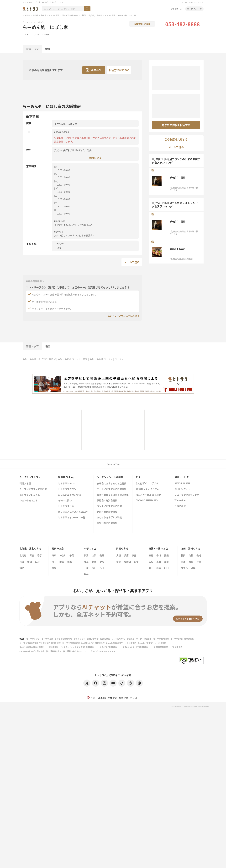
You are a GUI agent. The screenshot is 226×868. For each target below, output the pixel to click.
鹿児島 (184, 568)
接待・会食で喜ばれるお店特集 (113, 495)
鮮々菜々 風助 (178, 177)
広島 (159, 568)
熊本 (183, 562)
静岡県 (35, 15)
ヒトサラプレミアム (30, 495)
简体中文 (112, 698)
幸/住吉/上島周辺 (47, 359)
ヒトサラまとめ (66, 506)
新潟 (86, 555)
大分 (191, 562)
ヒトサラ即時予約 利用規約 (182, 639)
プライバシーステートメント (102, 651)
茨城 (62, 562)
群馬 (54, 568)
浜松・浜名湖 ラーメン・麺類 (74, 15)
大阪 (119, 555)
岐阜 (86, 562)
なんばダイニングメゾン (148, 484)
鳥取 (159, 562)
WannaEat (180, 501)
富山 (94, 568)
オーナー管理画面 (144, 639)
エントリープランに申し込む (122, 316)
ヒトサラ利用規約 (161, 639)
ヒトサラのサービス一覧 (193, 2)
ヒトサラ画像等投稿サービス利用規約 (166, 647)
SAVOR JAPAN (182, 484)
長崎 (199, 555)
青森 (32, 555)
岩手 (40, 555)
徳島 (151, 555)
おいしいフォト (182, 489)
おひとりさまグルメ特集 (109, 518)
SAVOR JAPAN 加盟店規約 (93, 643)
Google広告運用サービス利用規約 (121, 643)
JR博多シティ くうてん (147, 489)
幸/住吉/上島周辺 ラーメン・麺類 (102, 15)
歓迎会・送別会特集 (107, 501)
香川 (159, 555)
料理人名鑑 (25, 484)
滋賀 (136, 562)
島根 (166, 562)
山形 (37, 562)
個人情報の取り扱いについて (76, 651)
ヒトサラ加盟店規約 (71, 643)
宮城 (22, 562)
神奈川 (63, 555)
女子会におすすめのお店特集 (112, 484)
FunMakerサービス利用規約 (32, 651)
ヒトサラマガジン (67, 489)
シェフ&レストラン (30, 477)
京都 (134, 555)
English (102, 698)
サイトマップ (79, 639)
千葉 (72, 555)
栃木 (69, 562)
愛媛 (166, 555)
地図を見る (95, 158)
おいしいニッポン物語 (69, 495)
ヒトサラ (26, 15)
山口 (166, 568)
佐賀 (191, 555)
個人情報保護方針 (54, 651)
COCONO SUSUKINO (147, 501)
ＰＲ (138, 477)
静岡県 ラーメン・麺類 (50, 15)
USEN (22, 639)
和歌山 (127, 562)
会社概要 (131, 639)
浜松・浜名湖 (29, 359)
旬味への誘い (65, 501)
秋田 (30, 562)
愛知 (102, 562)
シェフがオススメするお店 (33, 489)
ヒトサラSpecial (67, 484)
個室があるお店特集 (107, 523)
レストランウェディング (187, 495)
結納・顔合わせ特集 (107, 512)
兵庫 (126, 555)
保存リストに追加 (142, 24)
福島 (22, 568)
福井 (86, 574)
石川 (102, 568)
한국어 (134, 698)
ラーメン (26, 34)
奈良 (119, 562)
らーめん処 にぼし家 (45, 27)
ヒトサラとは (47, 639)
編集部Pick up (66, 477)
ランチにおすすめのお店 (109, 506)
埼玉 (54, 562)
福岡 (183, 555)
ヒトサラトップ (33, 639)
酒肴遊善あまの (178, 249)
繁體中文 (124, 698)
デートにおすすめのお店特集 (112, 489)
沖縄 (193, 568)
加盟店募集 (105, 639)
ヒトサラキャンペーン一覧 (72, 518)
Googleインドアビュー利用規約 (152, 643)
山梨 (94, 555)
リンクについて (118, 639)
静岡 (94, 562)
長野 (102, 555)
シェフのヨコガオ (29, 501)
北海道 (23, 555)
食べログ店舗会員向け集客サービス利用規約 (39, 647)
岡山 (151, 568)
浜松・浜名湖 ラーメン (101, 359)
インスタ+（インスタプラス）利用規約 (77, 647)
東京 (54, 555)
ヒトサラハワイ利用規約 (106, 647)
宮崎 (199, 562)
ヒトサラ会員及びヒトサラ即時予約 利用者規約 (40, 643)
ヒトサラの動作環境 (63, 639)
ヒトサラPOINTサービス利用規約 (133, 647)
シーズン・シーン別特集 (110, 477)
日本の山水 (180, 506)
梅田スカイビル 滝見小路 (148, 495)
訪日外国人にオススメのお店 (73, 512)
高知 (151, 562)
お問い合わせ (93, 639)
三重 (86, 568)
